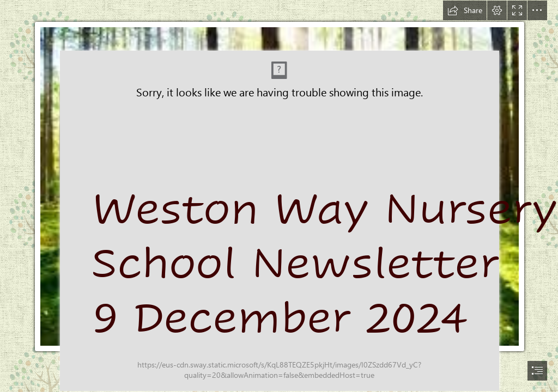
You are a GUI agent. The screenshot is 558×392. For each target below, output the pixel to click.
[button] (465, 10)
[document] (279, 196)
